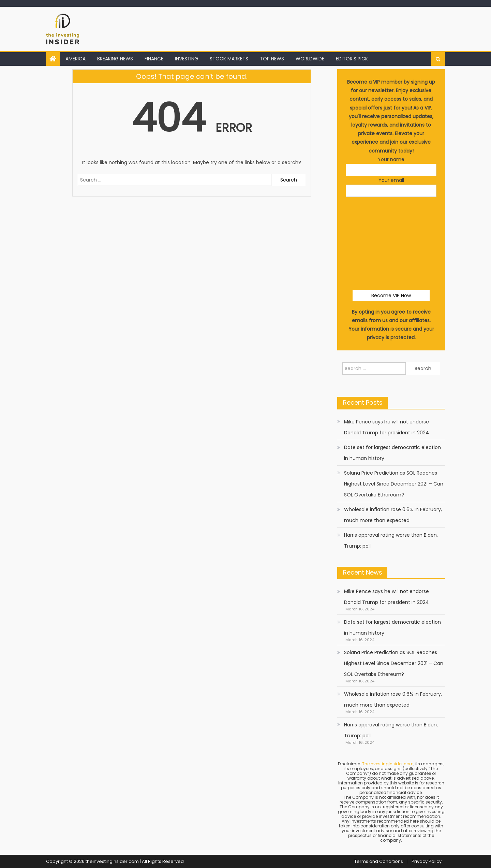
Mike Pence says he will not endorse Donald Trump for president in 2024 (386, 427)
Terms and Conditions (379, 861)
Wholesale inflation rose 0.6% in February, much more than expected (393, 515)
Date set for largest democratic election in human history (392, 453)
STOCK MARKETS (229, 59)
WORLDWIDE (310, 59)
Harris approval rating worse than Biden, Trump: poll (391, 540)
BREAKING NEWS (115, 59)
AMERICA (76, 59)
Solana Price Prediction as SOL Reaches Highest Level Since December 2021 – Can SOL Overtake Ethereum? (394, 484)
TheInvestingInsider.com (388, 764)
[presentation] (398, 217)
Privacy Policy (427, 861)
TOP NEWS (272, 59)
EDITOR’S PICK (352, 59)
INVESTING (187, 59)
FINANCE (154, 59)
